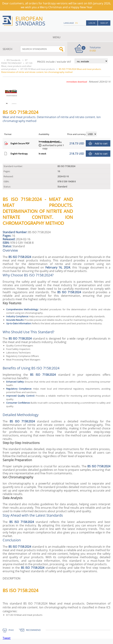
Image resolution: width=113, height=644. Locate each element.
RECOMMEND (33, 630)
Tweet (7, 638)
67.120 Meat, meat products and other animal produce (17, 66)
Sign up (104, 23)
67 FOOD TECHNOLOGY (14, 62)
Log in (92, 23)
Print (11, 630)
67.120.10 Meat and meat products (38, 69)
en (76, 23)
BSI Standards (14, 60)
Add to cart (101, 143)
